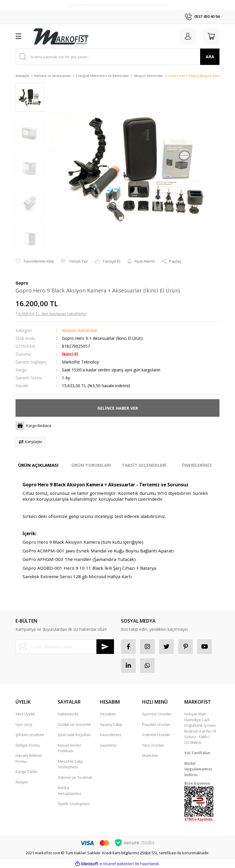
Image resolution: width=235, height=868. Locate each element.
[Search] (117, 57)
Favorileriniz (111, 735)
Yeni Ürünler (153, 745)
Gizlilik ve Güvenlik (74, 724)
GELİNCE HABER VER (118, 408)
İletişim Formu (28, 745)
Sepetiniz (108, 745)
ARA (210, 57)
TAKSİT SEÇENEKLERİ (144, 465)
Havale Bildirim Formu (29, 758)
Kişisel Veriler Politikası (70, 748)
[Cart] (211, 36)
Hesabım (108, 714)
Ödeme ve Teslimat (75, 777)
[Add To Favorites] (35, 261)
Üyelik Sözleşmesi (74, 804)
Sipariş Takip (111, 724)
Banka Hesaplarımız (69, 790)
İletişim (22, 782)
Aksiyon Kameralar (80, 330)
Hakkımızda (68, 714)
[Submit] (105, 647)
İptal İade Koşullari (74, 735)
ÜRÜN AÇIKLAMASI (38, 465)
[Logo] (61, 36)
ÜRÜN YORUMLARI (91, 465)
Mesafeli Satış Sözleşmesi (70, 764)
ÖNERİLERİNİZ (197, 465)
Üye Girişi (24, 724)
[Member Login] (188, 36)
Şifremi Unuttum (30, 735)
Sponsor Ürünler (157, 714)
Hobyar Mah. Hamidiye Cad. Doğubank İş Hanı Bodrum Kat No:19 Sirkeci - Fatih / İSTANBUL (200, 728)
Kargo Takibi (27, 771)
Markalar (150, 755)
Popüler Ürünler (156, 724)
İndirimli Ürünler (156, 735)
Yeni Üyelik (25, 714)
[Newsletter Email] (65, 647)
